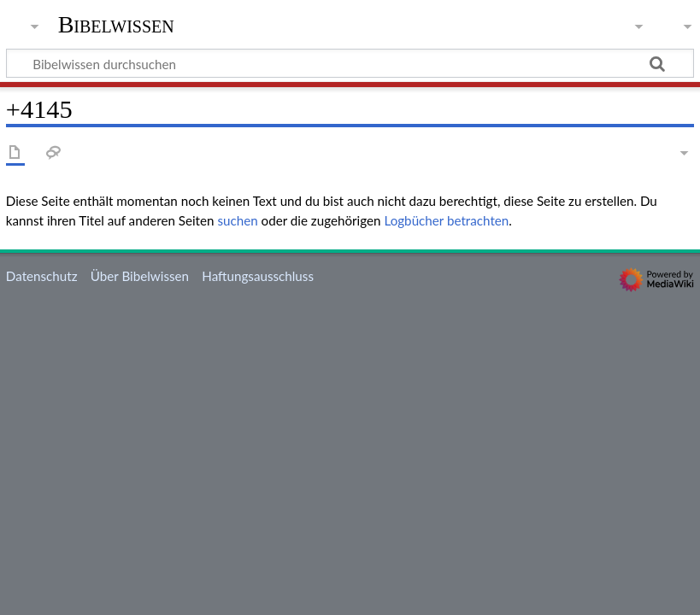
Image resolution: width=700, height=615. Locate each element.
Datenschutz (42, 276)
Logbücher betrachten (446, 220)
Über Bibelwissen (140, 276)
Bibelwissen (116, 25)
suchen (237, 220)
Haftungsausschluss (258, 276)
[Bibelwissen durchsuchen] (350, 63)
